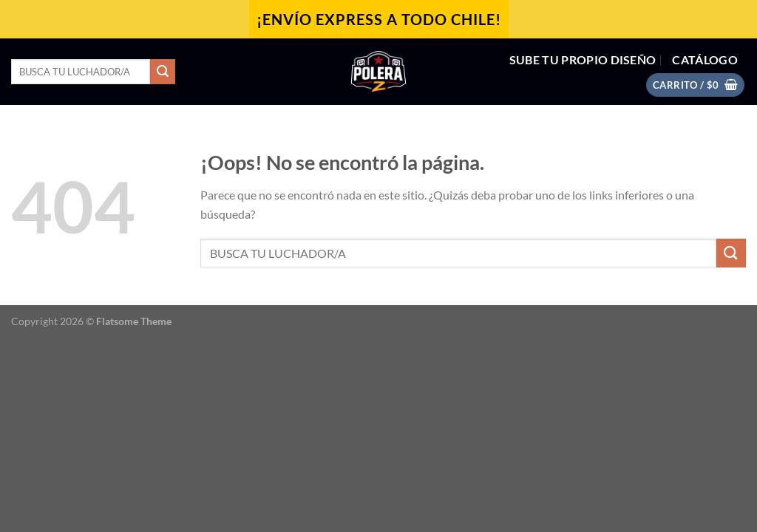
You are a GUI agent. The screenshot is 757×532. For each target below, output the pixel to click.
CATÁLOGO (705, 59)
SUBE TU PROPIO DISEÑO (583, 59)
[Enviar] (163, 72)
